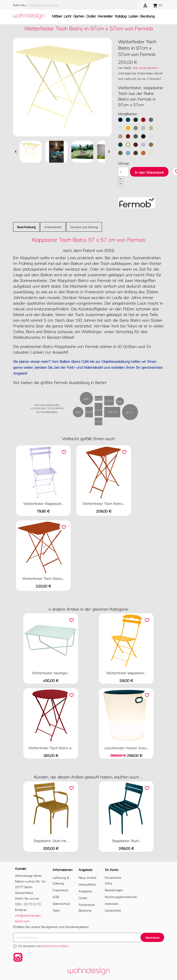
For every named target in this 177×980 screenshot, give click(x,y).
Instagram (18, 957)
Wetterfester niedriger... (51, 673)
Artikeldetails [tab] (53, 227)
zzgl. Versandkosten (145, 68)
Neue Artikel (87, 877)
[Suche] (82, 5)
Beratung (147, 16)
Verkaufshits (87, 884)
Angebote (85, 891)
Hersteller (105, 16)
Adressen (112, 903)
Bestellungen (114, 890)
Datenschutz (61, 903)
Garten (79, 16)
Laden (133, 16)
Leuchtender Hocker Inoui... (126, 748)
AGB (56, 897)
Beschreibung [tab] (26, 227)
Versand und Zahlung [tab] (84, 227)
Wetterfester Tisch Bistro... (104, 503)
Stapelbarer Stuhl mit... (51, 840)
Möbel (57, 16)
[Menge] (123, 172)
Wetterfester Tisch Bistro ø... (51, 748)
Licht (67, 16)
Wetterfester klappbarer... (126, 673)
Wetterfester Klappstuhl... (43, 503)
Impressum (60, 890)
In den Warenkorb (149, 172)
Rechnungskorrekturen (121, 897)
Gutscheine (113, 910)
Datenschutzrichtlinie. (55, 946)
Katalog (121, 16)
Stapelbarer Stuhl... (126, 840)
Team (56, 910)
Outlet (91, 16)
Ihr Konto (112, 869)
